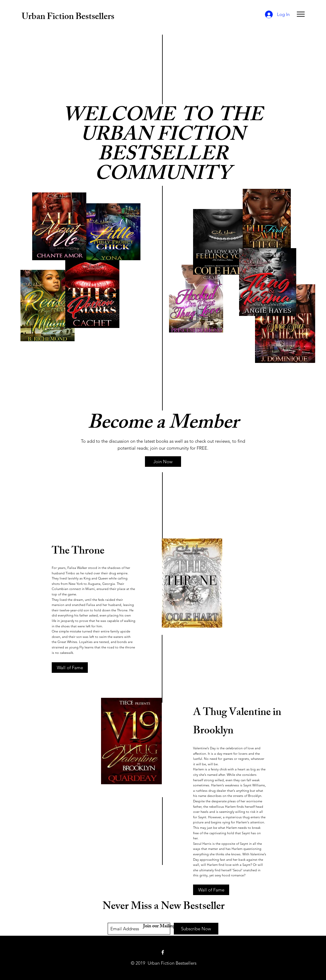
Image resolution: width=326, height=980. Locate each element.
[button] (301, 14)
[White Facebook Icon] (163, 952)
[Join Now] (163, 462)
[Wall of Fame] (70, 668)
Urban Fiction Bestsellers (68, 17)
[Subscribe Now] (196, 929)
